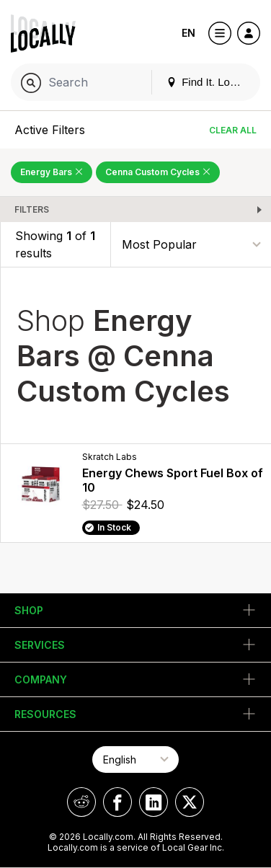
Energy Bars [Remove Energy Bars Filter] (52, 172)
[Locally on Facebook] (117, 802)
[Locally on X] (190, 802)
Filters (32, 209)
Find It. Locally (209, 82)
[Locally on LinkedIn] (154, 802)
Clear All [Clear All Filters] (233, 130)
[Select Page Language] (135, 759)
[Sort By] (191, 244)
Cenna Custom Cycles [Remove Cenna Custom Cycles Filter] (158, 172)
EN (188, 33)
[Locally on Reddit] (81, 802)
